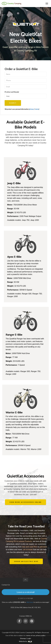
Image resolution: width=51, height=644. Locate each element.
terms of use (31, 635)
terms (37, 109)
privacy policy (40, 635)
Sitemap (23, 638)
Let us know (28, 550)
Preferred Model (12, 92)
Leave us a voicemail (26, 592)
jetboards (43, 547)
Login (29, 638)
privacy (32, 109)
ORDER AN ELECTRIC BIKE (26, 561)
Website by (25, 641)
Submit (13, 103)
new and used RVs (30, 547)
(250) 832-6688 (38, 3)
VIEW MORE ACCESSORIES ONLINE (25, 502)
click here (30, 602)
